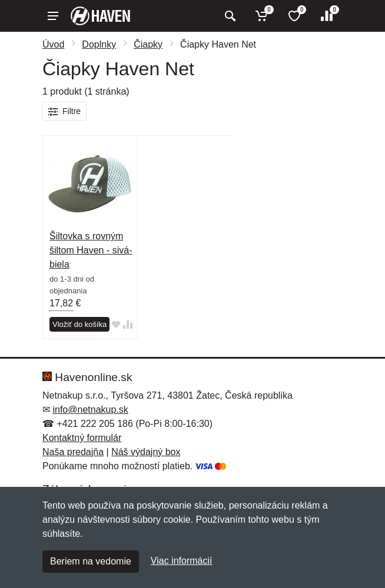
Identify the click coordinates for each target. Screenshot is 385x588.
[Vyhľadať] (229, 16)
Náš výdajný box (146, 452)
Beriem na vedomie (91, 561)
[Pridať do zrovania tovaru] (128, 325)
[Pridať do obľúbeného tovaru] (116, 325)
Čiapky (148, 44)
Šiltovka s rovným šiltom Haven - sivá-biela (91, 250)
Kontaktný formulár (82, 438)
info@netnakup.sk (90, 410)
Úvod (53, 44)
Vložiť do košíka (79, 324)
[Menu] (53, 16)
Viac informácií (182, 561)
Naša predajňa (73, 452)
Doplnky (99, 44)
